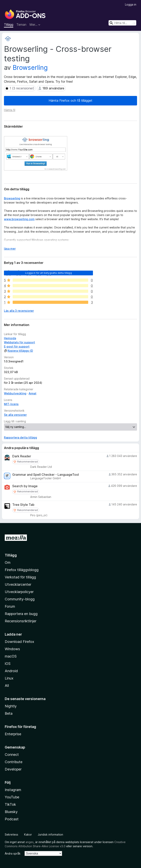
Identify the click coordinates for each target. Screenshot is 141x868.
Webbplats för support (19, 342)
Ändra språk (13, 853)
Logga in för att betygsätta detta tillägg (48, 273)
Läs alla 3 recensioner (19, 311)
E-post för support (17, 346)
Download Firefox (19, 642)
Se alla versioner (15, 415)
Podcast (12, 819)
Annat (33, 393)
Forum (10, 606)
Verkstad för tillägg (20, 577)
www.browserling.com (19, 219)
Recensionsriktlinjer (21, 621)
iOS (8, 664)
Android (11, 671)
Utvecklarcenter (18, 584)
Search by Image (25, 486)
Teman (21, 25)
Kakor (28, 834)
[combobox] (122, 23)
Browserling (30, 68)
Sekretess (11, 834)
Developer (13, 769)
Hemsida (10, 338)
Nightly (11, 706)
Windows (12, 649)
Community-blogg (20, 599)
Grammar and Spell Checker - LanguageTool (46, 475)
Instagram (13, 790)
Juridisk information (50, 834)
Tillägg (9, 25)
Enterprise (13, 734)
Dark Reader (22, 456)
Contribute (14, 762)
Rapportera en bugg (21, 614)
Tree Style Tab (23, 505)
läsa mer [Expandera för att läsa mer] (10, 249)
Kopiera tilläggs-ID (18, 351)
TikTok (10, 804)
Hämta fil (10, 110)
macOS (11, 656)
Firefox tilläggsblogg (22, 570)
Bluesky (11, 812)
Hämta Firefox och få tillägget (70, 100)
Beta (9, 713)
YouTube (12, 797)
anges (30, 842)
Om (8, 562)
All (7, 686)
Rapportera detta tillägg (20, 437)
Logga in (131, 4)
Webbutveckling (15, 393)
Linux (9, 678)
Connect (12, 755)
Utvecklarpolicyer (19, 592)
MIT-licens (11, 404)
